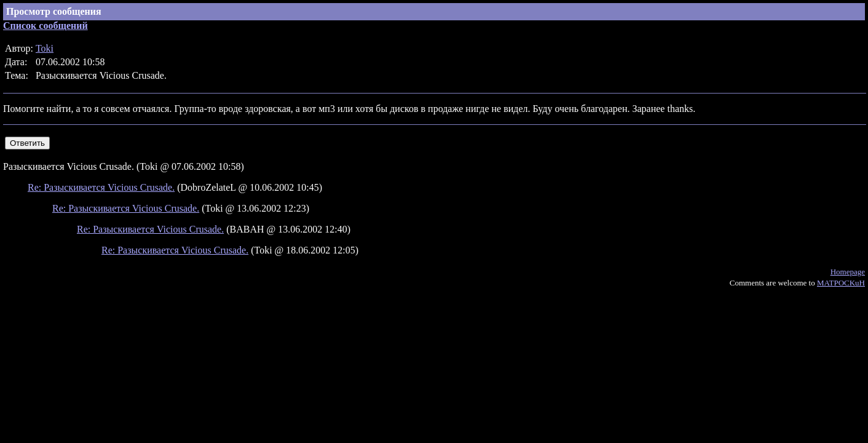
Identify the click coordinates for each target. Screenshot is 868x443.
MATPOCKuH (841, 283)
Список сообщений (45, 26)
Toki (45, 48)
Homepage (848, 272)
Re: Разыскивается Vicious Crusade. (101, 187)
